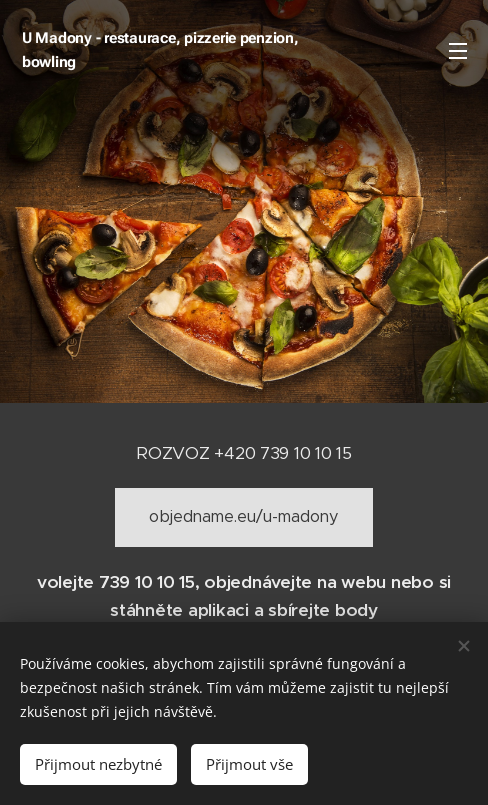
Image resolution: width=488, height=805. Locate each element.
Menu (458, 51)
